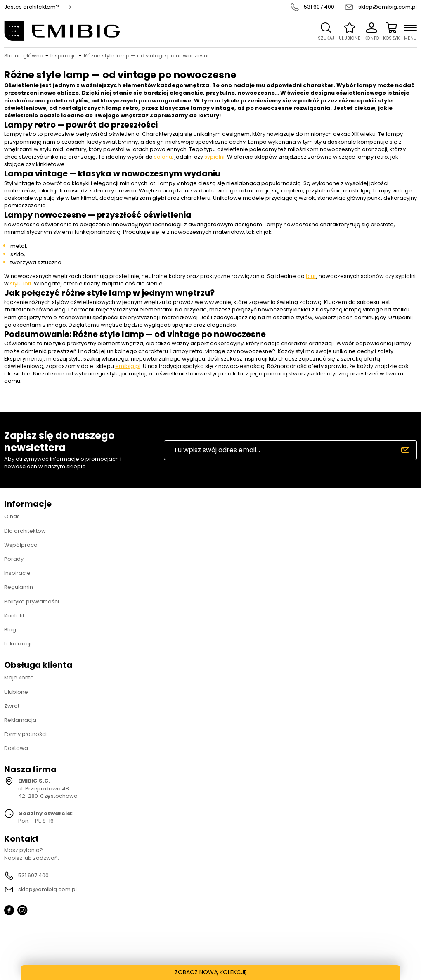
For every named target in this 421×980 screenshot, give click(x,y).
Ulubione (16, 692)
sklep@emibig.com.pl (388, 7)
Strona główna (24, 56)
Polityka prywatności (32, 602)
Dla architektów (25, 531)
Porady (14, 559)
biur (311, 276)
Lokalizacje (19, 644)
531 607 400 (319, 7)
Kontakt (14, 616)
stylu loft (21, 284)
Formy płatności (25, 734)
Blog (10, 630)
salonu (163, 157)
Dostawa (16, 748)
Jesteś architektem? (32, 7)
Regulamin (19, 587)
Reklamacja (20, 720)
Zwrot (12, 706)
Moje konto (19, 677)
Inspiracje (64, 56)
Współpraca (21, 545)
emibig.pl (128, 366)
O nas (12, 516)
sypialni (214, 157)
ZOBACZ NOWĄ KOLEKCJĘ (211, 972)
